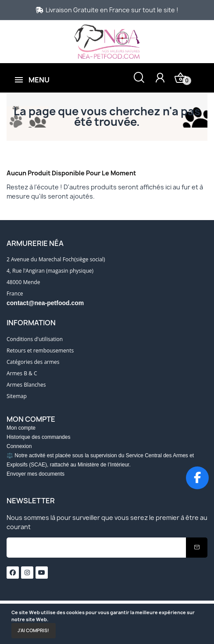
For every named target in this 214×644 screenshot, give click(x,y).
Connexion (19, 446)
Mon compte (21, 428)
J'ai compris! (33, 630)
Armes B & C (22, 373)
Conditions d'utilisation (35, 339)
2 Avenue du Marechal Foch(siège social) (56, 259)
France (15, 294)
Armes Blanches (26, 385)
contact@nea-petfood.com (45, 303)
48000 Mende (23, 282)
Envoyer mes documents (36, 474)
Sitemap (17, 396)
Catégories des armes (33, 362)
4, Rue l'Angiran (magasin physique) (50, 271)
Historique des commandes (38, 437)
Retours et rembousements (40, 350)
